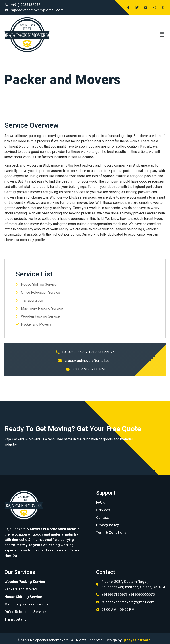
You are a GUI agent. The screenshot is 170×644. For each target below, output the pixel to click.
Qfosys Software (136, 640)
